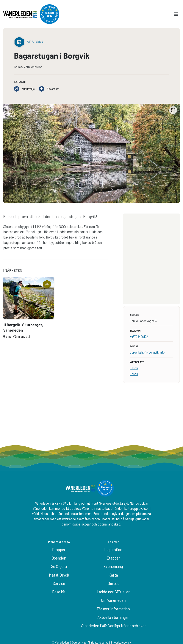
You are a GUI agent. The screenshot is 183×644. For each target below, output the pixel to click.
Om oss (113, 583)
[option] (91, 153)
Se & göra (59, 566)
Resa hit (59, 592)
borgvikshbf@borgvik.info (147, 352)
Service (59, 583)
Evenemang (113, 566)
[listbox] (91, 153)
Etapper (59, 549)
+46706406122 (139, 336)
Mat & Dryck (59, 575)
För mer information (113, 609)
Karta (113, 575)
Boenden (59, 558)
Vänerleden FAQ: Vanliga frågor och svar (113, 625)
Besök (134, 368)
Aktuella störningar (113, 617)
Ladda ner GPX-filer (113, 592)
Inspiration (113, 549)
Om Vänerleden (113, 600)
